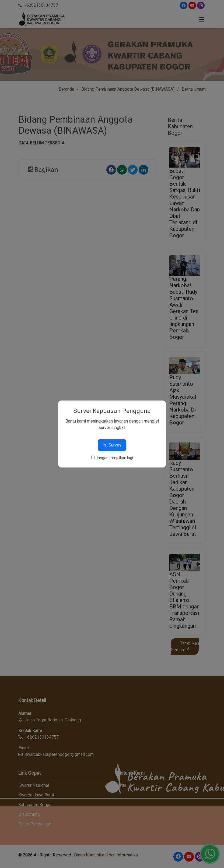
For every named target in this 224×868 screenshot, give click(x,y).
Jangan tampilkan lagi (114, 458)
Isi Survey (112, 445)
